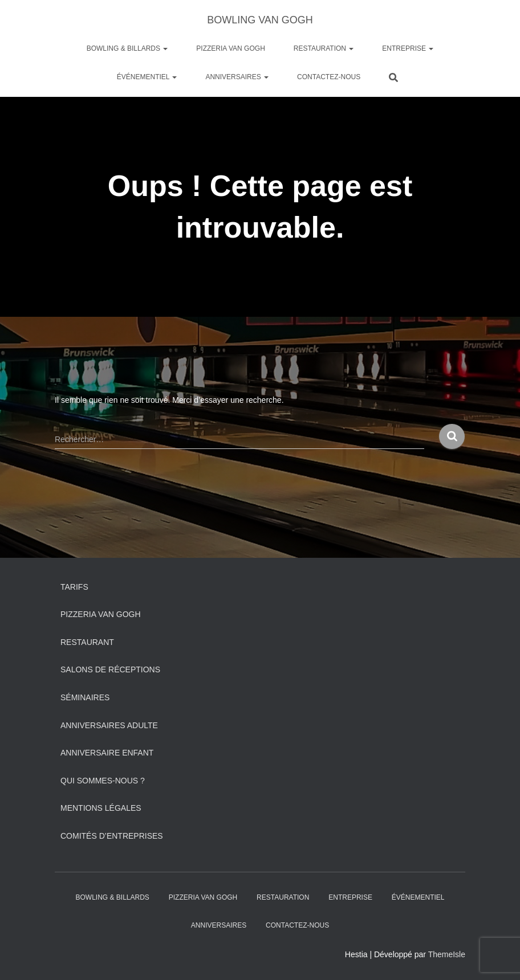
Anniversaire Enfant (107, 753)
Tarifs (74, 587)
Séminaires (85, 697)
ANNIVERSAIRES (237, 77)
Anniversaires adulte (109, 725)
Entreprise (408, 48)
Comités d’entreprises (112, 836)
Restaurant (87, 642)
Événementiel (147, 77)
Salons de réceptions (110, 669)
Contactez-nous (329, 77)
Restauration (324, 48)
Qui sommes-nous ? (103, 781)
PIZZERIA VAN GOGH (230, 48)
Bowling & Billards (127, 48)
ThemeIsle (447, 954)
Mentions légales (101, 808)
